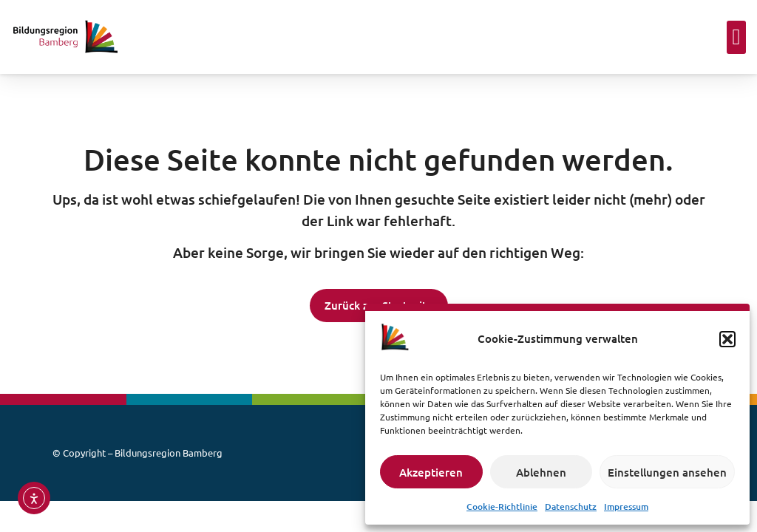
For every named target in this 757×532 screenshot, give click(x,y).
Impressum (626, 507)
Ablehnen (541, 472)
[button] (727, 339)
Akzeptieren (431, 472)
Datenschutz (571, 507)
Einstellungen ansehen (667, 472)
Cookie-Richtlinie (502, 507)
